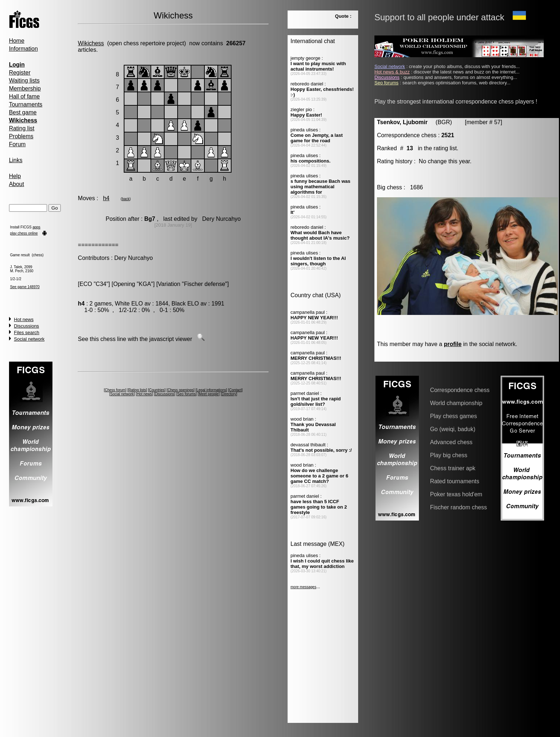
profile (453, 344)
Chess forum (115, 390)
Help (15, 176)
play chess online (24, 233)
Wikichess (91, 43)
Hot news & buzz (392, 72)
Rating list (22, 128)
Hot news (24, 319)
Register (20, 73)
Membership (25, 89)
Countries (157, 390)
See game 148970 (25, 287)
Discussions (27, 326)
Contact (235, 390)
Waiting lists (24, 81)
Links (16, 160)
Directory (229, 394)
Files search (27, 332)
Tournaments (26, 104)
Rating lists (137, 390)
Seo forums (186, 394)
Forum (17, 144)
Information (24, 49)
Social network (29, 339)
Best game (23, 112)
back (126, 199)
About (17, 184)
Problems (21, 136)
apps (37, 227)
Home (17, 41)
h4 (106, 198)
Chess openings (181, 390)
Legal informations (211, 390)
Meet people (209, 394)
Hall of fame (24, 96)
